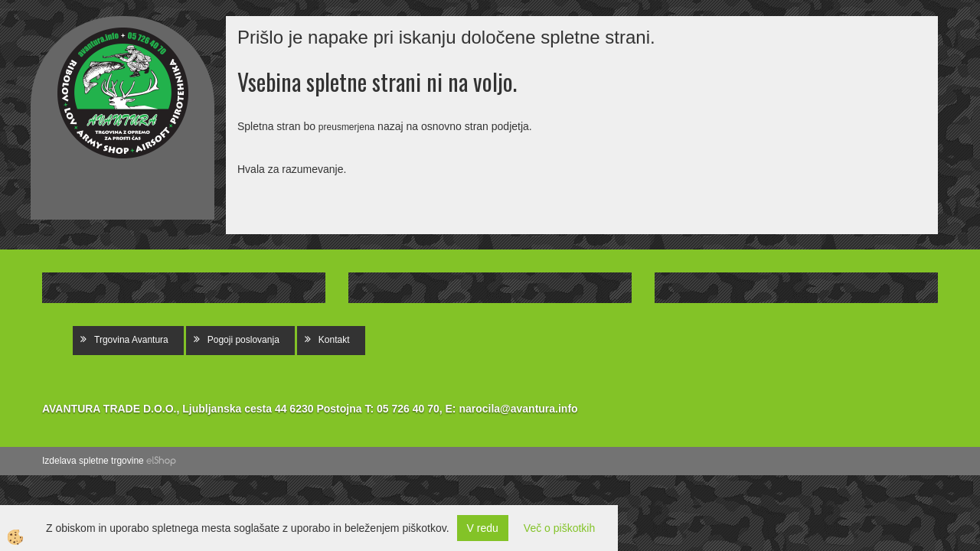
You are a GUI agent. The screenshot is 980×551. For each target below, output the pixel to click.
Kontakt (334, 340)
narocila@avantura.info (518, 409)
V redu (483, 528)
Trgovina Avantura (131, 340)
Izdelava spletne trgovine (93, 461)
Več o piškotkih (559, 528)
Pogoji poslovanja (243, 340)
